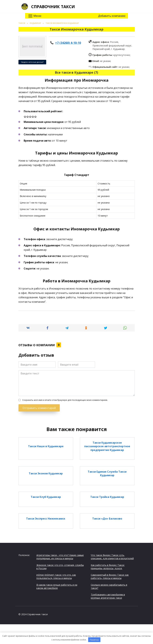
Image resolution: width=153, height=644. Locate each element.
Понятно (94, 640)
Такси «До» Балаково (107, 519)
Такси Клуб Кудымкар (46, 497)
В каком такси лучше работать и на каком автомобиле (57, 586)
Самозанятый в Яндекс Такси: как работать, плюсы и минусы (110, 576)
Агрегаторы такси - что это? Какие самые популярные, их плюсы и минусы (60, 557)
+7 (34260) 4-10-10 (68, 43)
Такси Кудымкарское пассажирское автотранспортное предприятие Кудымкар (107, 446)
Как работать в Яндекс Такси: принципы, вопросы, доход (108, 567)
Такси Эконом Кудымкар (46, 473)
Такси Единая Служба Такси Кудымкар (107, 473)
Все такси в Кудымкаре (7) (76, 72)
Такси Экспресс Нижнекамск (46, 519)
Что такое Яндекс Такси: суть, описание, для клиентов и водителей (112, 557)
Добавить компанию (112, 16)
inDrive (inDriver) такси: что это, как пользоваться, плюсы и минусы (56, 576)
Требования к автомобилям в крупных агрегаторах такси (108, 596)
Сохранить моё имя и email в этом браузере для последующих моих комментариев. (65, 400)
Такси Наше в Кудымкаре (46, 446)
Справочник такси (53, 7)
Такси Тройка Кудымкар (107, 497)
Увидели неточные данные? (32, 62)
